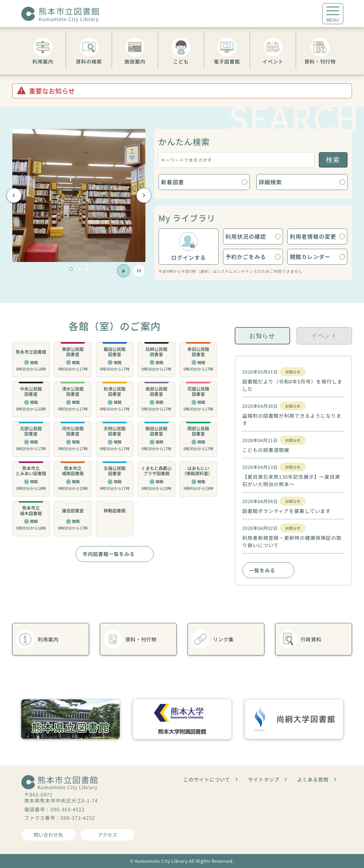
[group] (79, 195)
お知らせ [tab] (262, 336)
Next (144, 195)
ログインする (189, 257)
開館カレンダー (310, 257)
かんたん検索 (184, 142)
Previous (14, 195)
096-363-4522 (68, 809)
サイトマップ (264, 779)
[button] (71, 269)
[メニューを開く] (333, 14)
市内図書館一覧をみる (109, 554)
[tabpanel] (293, 471)
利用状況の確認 (246, 236)
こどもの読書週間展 (266, 450)
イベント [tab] (324, 336)
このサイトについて (207, 779)
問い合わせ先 (48, 835)
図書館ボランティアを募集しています (287, 511)
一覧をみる (262, 570)
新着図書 (173, 182)
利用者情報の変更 (313, 236)
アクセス (108, 835)
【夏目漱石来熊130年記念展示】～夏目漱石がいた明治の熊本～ (291, 480)
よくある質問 (313, 779)
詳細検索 (270, 182)
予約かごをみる (246, 257)
